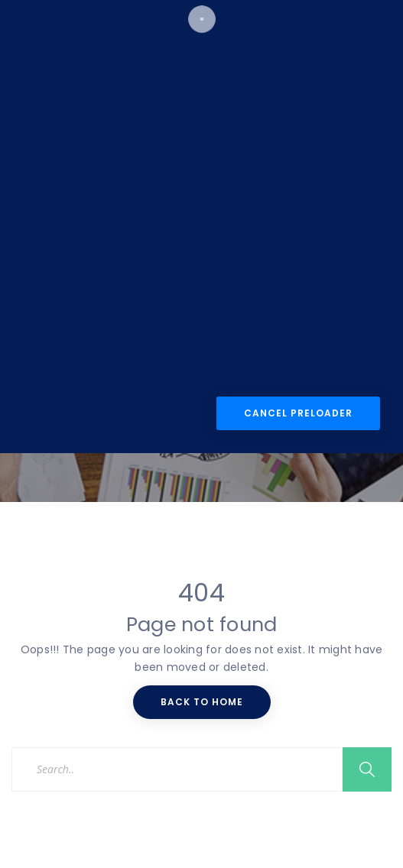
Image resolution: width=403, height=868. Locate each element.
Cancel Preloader (298, 535)
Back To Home (202, 702)
